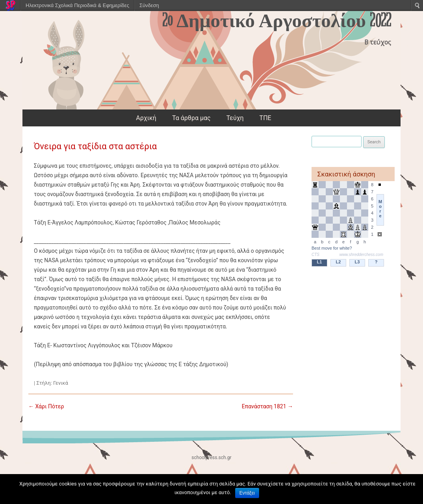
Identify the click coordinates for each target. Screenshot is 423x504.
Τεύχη (235, 118)
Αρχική (146, 118)
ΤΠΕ (265, 118)
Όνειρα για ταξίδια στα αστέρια (95, 146)
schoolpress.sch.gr (211, 458)
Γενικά (61, 383)
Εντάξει (247, 493)
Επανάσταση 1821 (267, 406)
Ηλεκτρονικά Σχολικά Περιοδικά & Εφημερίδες (77, 5)
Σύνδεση (149, 5)
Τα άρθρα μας (191, 118)
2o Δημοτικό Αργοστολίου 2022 (277, 21)
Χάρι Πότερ (46, 406)
